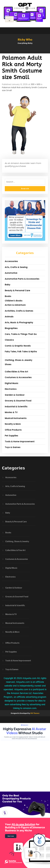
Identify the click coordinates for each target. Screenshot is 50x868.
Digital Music (12, 383)
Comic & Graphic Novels (18, 346)
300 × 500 (36, 84)
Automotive (11, 273)
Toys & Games (13, 447)
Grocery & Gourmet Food (18, 401)
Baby (8, 285)
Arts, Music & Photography (19, 322)
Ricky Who (25, 39)
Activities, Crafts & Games (19, 311)
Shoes (8, 364)
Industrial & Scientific (16, 407)
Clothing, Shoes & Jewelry (19, 360)
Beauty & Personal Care (17, 290)
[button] (25, 52)
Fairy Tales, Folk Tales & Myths (21, 352)
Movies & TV (11, 412)
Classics (9, 340)
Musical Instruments (16, 418)
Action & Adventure (15, 305)
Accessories (11, 261)
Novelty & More (13, 424)
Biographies (11, 328)
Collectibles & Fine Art (16, 372)
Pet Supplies (11, 436)
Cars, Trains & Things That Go (21, 334)
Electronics (11, 389)
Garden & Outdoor (15, 395)
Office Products (13, 430)
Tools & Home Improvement (20, 441)
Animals (9, 317)
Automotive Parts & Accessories (22, 279)
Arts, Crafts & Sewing (16, 267)
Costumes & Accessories (18, 377)
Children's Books (14, 301)
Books (8, 296)
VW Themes (35, 713)
